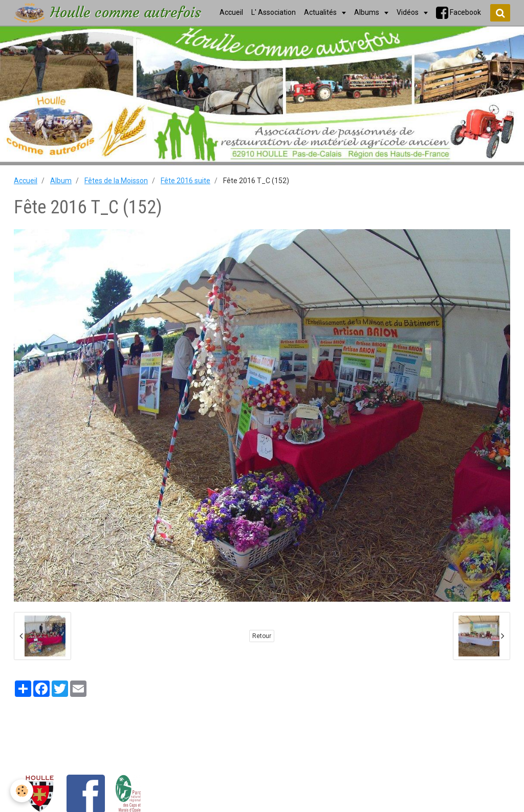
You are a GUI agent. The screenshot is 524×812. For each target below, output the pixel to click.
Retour (262, 636)
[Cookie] (22, 791)
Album (61, 181)
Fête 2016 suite (185, 181)
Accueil (26, 181)
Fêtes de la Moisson (116, 181)
